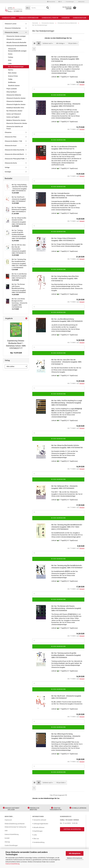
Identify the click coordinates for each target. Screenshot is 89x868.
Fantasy (11, 57)
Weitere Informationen (75, 858)
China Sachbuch (12, 92)
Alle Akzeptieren (75, 853)
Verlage (7, 167)
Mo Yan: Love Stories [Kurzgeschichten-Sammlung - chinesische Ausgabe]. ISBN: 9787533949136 (65, 59)
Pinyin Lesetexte (12, 89)
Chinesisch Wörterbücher (29, 18)
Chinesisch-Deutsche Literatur (16, 98)
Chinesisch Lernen (9, 18)
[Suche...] (28, 8)
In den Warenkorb (58, 95)
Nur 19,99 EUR (16, 353)
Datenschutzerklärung (12, 864)
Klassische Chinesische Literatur (17, 123)
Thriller (10, 79)
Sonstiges (8, 172)
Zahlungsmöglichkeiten (40, 824)
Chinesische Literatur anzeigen (16, 36)
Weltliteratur (12, 82)
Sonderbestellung (38, 842)
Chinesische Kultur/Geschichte (15, 150)
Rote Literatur (12, 73)
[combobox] (48, 43)
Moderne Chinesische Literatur (16, 120)
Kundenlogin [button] (69, 2)
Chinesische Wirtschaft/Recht (14, 154)
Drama (10, 54)
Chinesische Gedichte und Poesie (15, 128)
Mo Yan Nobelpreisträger (16, 67)
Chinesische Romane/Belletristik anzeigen (17, 50)
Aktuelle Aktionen (38, 827)
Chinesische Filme (79, 18)
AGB (6, 831)
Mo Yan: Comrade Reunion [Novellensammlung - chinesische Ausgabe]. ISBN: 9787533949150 (66, 196)
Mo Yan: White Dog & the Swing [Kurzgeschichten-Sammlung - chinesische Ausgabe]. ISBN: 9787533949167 (66, 736)
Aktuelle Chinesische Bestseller (16, 42)
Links (35, 835)
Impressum (8, 820)
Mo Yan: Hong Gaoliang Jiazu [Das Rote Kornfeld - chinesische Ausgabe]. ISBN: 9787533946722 (65, 278)
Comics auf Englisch (13, 117)
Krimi (10, 60)
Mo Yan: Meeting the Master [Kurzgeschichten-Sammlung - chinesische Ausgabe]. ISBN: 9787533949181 (66, 104)
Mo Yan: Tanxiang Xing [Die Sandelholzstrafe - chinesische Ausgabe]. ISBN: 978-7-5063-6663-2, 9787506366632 (67, 527)
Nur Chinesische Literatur (14, 111)
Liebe (10, 63)
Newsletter (51, 2)
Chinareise (66, 18)
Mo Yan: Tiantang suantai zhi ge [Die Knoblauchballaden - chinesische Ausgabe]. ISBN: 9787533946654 (66, 655)
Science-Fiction (13, 76)
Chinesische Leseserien (14, 39)
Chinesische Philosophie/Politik (15, 159)
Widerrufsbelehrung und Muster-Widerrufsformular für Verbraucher (15, 825)
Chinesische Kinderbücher (15, 101)
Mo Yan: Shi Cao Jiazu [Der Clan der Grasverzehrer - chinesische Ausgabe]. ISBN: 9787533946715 (66, 362)
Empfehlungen (37, 831)
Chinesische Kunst (11, 146)
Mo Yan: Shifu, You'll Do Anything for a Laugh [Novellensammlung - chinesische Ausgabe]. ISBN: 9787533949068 (67, 403)
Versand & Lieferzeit (39, 820)
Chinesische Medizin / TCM (13, 141)
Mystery (11, 70)
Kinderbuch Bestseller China (15, 108)
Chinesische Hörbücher (14, 95)
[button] (60, 2)
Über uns (36, 839)
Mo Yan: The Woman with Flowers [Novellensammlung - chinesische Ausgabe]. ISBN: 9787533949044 (66, 608)
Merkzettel (81, 2)
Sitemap (7, 842)
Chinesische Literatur (50, 18)
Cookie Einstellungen (11, 845)
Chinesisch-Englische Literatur (16, 104)
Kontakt (7, 838)
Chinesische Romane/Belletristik (17, 46)
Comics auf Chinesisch (14, 114)
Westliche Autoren (14, 86)
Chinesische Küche (11, 163)
